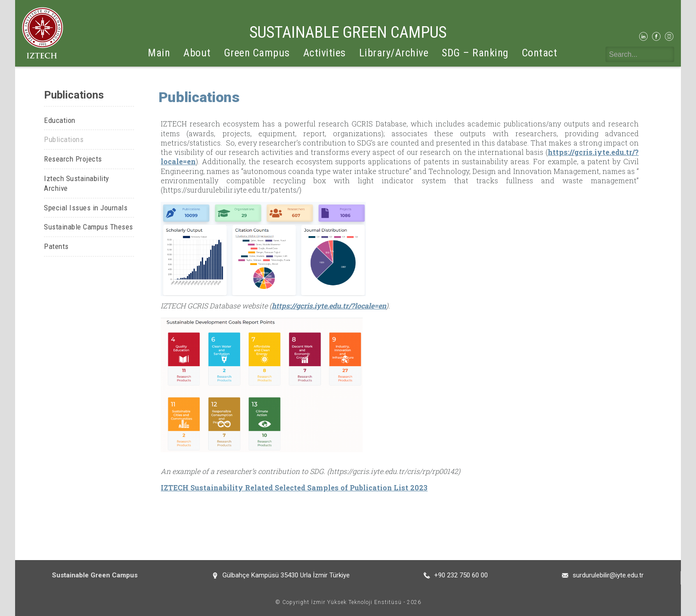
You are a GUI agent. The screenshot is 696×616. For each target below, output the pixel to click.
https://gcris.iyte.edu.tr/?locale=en (329, 306)
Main (159, 53)
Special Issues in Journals (86, 208)
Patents (56, 246)
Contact (540, 53)
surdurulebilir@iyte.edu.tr (608, 575)
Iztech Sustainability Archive (77, 184)
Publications (64, 139)
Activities (324, 53)
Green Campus (257, 53)
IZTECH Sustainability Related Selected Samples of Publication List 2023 (294, 488)
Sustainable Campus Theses (89, 227)
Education (60, 120)
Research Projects (73, 159)
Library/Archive (394, 53)
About (197, 53)
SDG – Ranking (475, 53)
